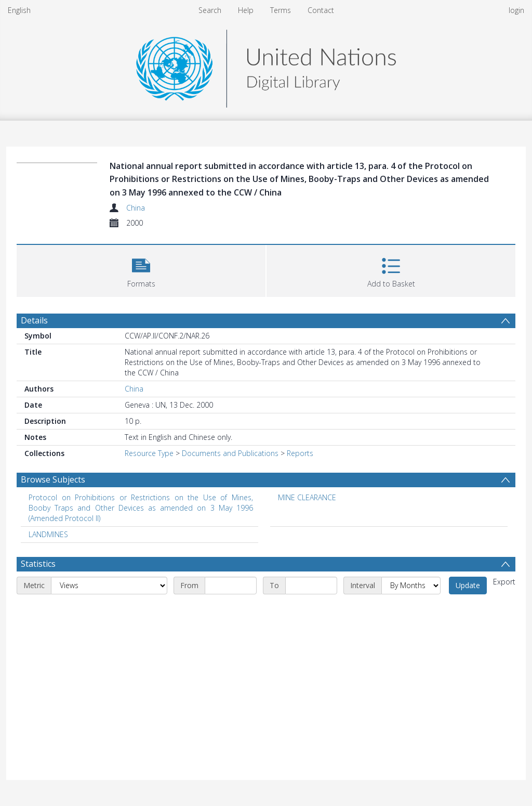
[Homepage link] (266, 66)
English (19, 10)
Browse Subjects (53, 479)
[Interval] (411, 586)
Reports (300, 453)
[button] (141, 270)
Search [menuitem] (210, 10)
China (136, 208)
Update (468, 585)
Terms (281, 10)
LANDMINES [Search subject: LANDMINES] (48, 534)
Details (34, 320)
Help (246, 10)
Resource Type (149, 453)
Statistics (38, 564)
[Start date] (231, 586)
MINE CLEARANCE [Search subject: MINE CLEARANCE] (307, 497)
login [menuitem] (516, 10)
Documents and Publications (230, 453)
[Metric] (109, 586)
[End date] (311, 586)
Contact (321, 10)
